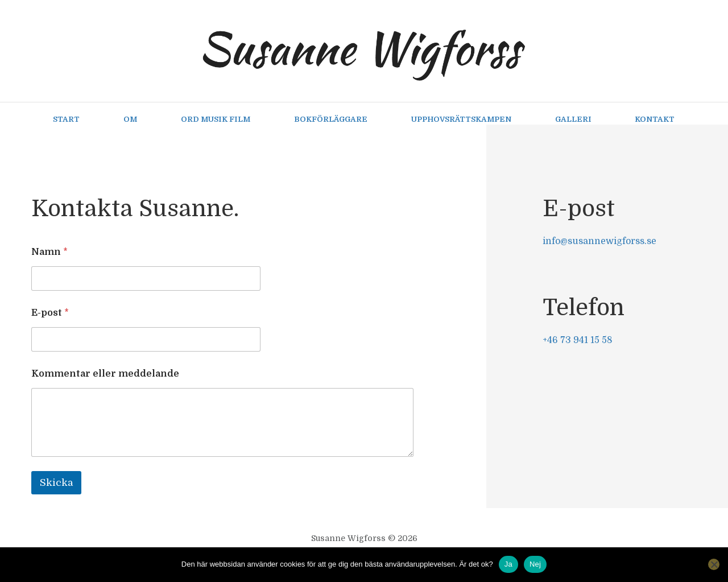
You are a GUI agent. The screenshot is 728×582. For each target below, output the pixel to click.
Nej (535, 564)
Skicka (56, 483)
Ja (508, 564)
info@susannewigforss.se (599, 241)
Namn (49, 252)
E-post (50, 313)
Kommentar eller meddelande (105, 374)
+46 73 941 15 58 (578, 340)
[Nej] (714, 564)
